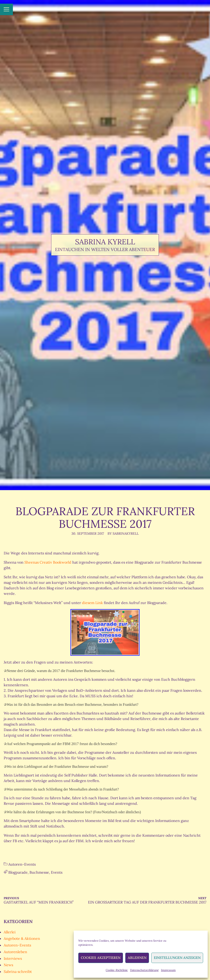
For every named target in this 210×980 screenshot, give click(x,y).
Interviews (13, 958)
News (8, 965)
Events (57, 872)
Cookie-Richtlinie (117, 970)
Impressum (168, 970)
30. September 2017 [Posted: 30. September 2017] (88, 534)
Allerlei (10, 932)
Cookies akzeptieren (101, 958)
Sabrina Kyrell (105, 242)
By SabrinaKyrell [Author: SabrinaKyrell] (123, 534)
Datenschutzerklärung (144, 970)
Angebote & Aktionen (22, 938)
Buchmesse (39, 872)
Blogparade (18, 872)
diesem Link (93, 603)
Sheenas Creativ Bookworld (48, 562)
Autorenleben (15, 952)
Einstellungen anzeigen (177, 958)
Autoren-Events (22, 864)
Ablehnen (137, 958)
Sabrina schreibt (18, 972)
